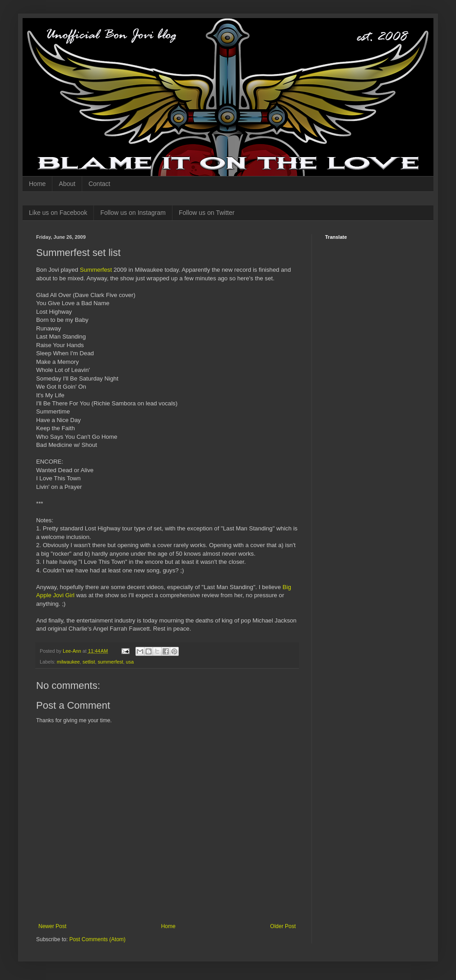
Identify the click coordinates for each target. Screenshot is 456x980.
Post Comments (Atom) (97, 939)
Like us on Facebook (58, 213)
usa (130, 662)
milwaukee (68, 662)
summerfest (110, 662)
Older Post (283, 926)
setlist (89, 662)
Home (37, 184)
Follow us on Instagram (133, 213)
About (67, 184)
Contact (99, 184)
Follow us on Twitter (207, 213)
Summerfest (96, 270)
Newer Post (52, 926)
